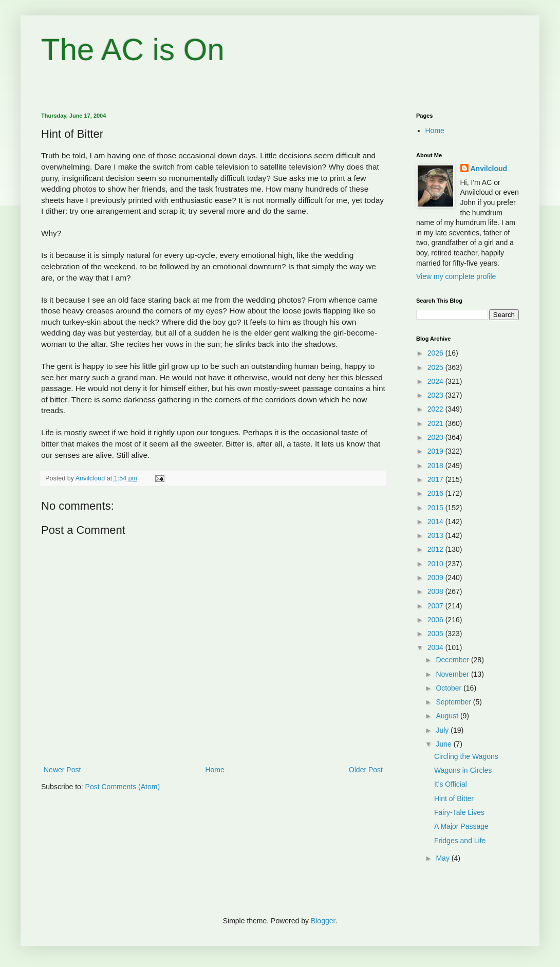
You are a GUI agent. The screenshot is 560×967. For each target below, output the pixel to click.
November (453, 674)
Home (214, 770)
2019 (436, 451)
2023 (436, 395)
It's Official (451, 784)
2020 (436, 437)
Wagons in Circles (463, 770)
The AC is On (133, 50)
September (454, 702)
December (453, 660)
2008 (436, 591)
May (443, 858)
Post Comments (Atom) (123, 787)
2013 (436, 535)
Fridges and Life (460, 841)
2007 (436, 606)
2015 (436, 508)
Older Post (366, 770)
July (443, 730)
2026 (436, 353)
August (448, 716)
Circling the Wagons (466, 756)
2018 (436, 466)
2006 (436, 620)
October (450, 688)
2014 (436, 522)
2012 (436, 549)
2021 (436, 423)
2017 (436, 479)
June (444, 744)
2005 (436, 634)
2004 (436, 647)
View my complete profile (456, 276)
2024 (436, 381)
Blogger (323, 921)
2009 (436, 578)
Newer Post (62, 770)
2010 (436, 564)
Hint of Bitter (454, 798)
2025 (436, 367)
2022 (436, 409)
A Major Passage (461, 826)
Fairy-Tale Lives (459, 812)
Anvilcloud (489, 169)
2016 (436, 493)
